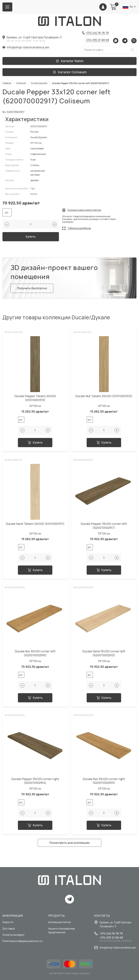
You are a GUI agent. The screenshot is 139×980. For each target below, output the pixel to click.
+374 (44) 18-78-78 (97, 33)
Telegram (125, 41)
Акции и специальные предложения (62, 931)
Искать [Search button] (132, 50)
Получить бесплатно (32, 290)
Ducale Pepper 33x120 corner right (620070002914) (35, 782)
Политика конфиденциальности (23, 941)
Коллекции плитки (60, 922)
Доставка (9, 929)
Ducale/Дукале (39, 83)
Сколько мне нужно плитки (84, 210)
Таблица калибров (79, 228)
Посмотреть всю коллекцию (69, 844)
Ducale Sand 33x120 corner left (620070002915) (104, 655)
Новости (8, 922)
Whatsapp (116, 41)
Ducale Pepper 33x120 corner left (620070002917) (104, 527)
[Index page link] (70, 21)
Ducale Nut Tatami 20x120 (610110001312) (104, 398)
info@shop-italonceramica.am (28, 47)
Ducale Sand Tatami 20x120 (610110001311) (35, 525)
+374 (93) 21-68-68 (97, 40)
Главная (7, 83)
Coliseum (21, 83)
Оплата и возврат (14, 935)
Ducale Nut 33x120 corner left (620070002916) (35, 655)
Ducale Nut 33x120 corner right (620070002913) (104, 782)
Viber (134, 41)
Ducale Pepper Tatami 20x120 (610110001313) (35, 400)
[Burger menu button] (7, 7)
